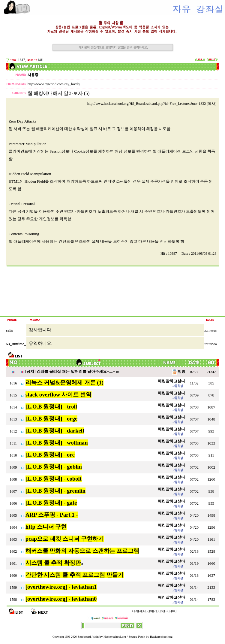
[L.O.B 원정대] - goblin (54, 467)
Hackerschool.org (115, 637)
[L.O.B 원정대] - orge (52, 419)
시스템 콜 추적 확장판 (53, 563)
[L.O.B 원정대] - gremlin (55, 491)
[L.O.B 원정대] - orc (50, 455)
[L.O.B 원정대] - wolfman (57, 443)
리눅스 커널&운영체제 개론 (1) (64, 383)
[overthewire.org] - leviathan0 (61, 599)
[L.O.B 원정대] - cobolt (54, 479)
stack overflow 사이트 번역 (58, 395)
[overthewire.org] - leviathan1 (61, 587)
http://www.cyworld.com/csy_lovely (54, 84)
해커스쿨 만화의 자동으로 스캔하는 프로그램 (82, 551)
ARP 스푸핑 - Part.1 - (52, 515)
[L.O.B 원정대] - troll (51, 407)
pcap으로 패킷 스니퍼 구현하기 (65, 539)
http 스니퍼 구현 (46, 527)
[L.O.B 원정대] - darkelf (55, 431)
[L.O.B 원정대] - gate (51, 503)
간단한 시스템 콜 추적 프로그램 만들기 (75, 575)
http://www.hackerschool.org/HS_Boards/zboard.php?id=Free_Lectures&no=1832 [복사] (151, 104)
